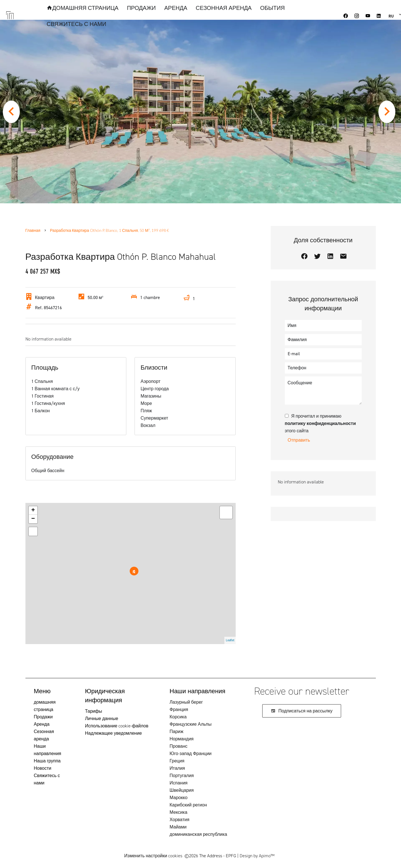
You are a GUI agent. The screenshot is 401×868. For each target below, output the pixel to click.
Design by (257, 856)
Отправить (299, 440)
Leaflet (230, 640)
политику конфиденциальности (320, 423)
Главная (33, 230)
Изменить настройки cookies (153, 856)
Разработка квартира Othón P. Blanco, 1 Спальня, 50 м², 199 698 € (110, 230)
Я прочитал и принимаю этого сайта (320, 423)
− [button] (33, 519)
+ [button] (33, 511)
